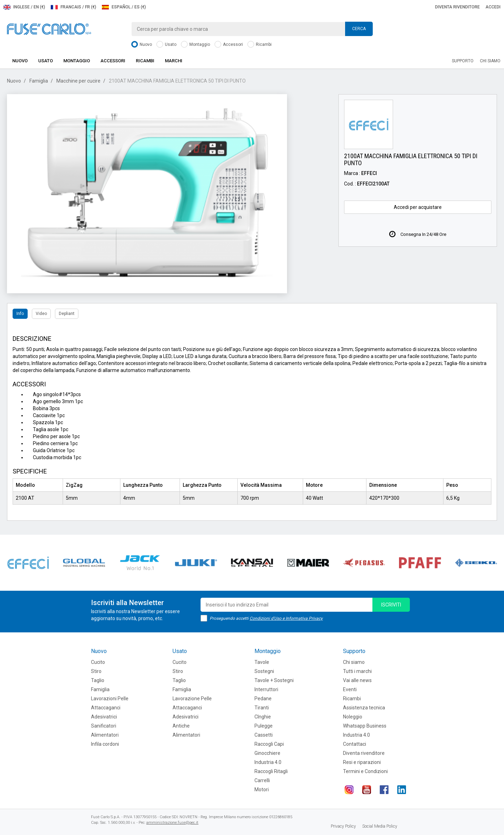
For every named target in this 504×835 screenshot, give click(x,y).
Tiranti (262, 708)
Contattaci (355, 744)
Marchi (174, 61)
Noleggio (353, 717)
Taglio (98, 680)
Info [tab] (20, 314)
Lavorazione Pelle (192, 699)
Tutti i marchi (357, 671)
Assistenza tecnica (364, 708)
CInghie (263, 717)
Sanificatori (104, 726)
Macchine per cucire (78, 81)
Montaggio (195, 45)
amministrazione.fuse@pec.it (172, 823)
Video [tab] (41, 314)
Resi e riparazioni (362, 762)
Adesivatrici (104, 717)
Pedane (263, 699)
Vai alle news (357, 680)
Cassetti (264, 735)
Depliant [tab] (67, 314)
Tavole (262, 662)
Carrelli (262, 780)
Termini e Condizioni (365, 771)
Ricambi (260, 45)
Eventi (350, 689)
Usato (166, 45)
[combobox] (252, 29)
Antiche (181, 726)
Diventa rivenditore (457, 7)
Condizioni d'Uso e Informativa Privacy (286, 618)
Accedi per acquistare (418, 207)
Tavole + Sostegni (274, 680)
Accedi (493, 7)
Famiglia (39, 81)
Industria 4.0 (268, 762)
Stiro (96, 671)
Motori (262, 790)
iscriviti (391, 605)
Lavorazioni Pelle (110, 699)
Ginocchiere (267, 753)
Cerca (359, 29)
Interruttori (266, 689)
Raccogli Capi (269, 744)
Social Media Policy (380, 826)
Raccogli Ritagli (271, 771)
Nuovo (142, 45)
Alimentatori (105, 735)
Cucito (98, 662)
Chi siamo (490, 61)
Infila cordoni (105, 744)
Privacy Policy (343, 826)
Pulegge (264, 726)
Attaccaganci (106, 708)
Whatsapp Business (365, 726)
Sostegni (264, 671)
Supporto (463, 61)
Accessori (229, 45)
